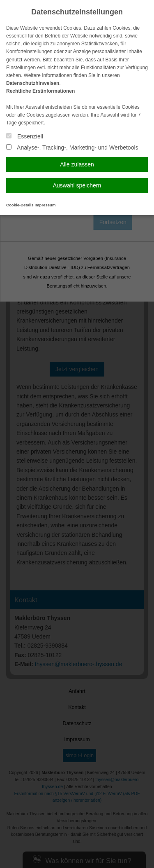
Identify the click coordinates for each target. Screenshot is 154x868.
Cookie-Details (20, 205)
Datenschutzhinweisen (33, 83)
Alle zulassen (77, 164)
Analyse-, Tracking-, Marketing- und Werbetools (72, 147)
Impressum (45, 205)
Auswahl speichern (77, 185)
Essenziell (25, 136)
